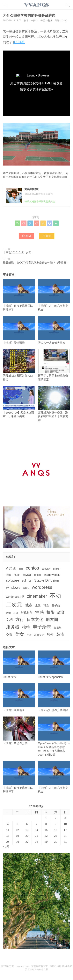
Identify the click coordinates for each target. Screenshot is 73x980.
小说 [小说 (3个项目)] (16, 613)
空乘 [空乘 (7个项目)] (9, 635)
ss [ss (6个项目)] (30, 581)
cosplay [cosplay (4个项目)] (46, 569)
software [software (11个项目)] (13, 580)
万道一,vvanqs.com (19, 966)
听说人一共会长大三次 (54, 330)
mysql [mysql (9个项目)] (27, 575)
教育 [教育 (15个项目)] (61, 612)
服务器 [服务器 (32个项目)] (13, 627)
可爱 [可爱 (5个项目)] (46, 605)
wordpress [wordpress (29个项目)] (42, 587)
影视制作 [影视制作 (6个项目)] (27, 613)
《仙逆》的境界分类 (19, 731)
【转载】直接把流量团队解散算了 (19, 295)
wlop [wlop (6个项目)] (26, 588)
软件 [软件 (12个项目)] (50, 635)
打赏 (47, 236)
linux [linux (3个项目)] (8, 575)
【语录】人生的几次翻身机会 (54, 295)
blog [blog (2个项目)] (21, 569)
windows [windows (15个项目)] (13, 587)
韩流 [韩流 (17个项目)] (60, 634)
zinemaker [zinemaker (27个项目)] (37, 596)
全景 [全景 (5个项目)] (38, 605)
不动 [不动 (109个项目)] (55, 596)
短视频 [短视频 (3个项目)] (58, 628)
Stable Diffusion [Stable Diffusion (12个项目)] (47, 580)
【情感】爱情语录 (19, 330)
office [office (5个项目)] (38, 575)
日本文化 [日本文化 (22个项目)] (35, 619)
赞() (26, 236)
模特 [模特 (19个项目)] (26, 627)
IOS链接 (19, 42)
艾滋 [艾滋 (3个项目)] (29, 635)
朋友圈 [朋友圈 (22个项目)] (52, 619)
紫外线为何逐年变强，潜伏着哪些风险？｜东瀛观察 (54, 404)
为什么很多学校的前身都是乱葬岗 (47, 177)
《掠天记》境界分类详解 (54, 698)
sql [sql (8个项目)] (24, 580)
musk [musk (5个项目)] (17, 575)
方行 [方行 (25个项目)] (20, 619)
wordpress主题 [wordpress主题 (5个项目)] (15, 597)
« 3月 (6, 847)
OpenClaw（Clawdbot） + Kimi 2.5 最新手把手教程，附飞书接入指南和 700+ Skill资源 (54, 736)
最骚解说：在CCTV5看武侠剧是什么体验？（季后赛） (36, 263)
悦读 (50, 21)
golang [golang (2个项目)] (56, 569)
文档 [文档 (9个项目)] (9, 620)
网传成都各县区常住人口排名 (19, 365)
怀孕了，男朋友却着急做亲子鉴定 (54, 365)
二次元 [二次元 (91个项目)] (14, 604)
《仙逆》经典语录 (19, 698)
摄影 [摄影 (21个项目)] (51, 612)
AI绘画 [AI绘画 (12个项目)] (11, 568)
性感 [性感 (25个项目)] (40, 612)
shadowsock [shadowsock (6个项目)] (51, 575)
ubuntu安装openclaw (54, 665)
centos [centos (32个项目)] (32, 568)
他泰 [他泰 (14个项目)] (29, 605)
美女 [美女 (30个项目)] (19, 634)
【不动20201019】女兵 (17, 252)
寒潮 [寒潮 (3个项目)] (8, 613)
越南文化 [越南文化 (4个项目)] (39, 635)
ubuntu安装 (19, 665)
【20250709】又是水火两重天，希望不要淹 (19, 402)
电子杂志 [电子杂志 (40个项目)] (42, 627)
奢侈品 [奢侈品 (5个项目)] (56, 605)
